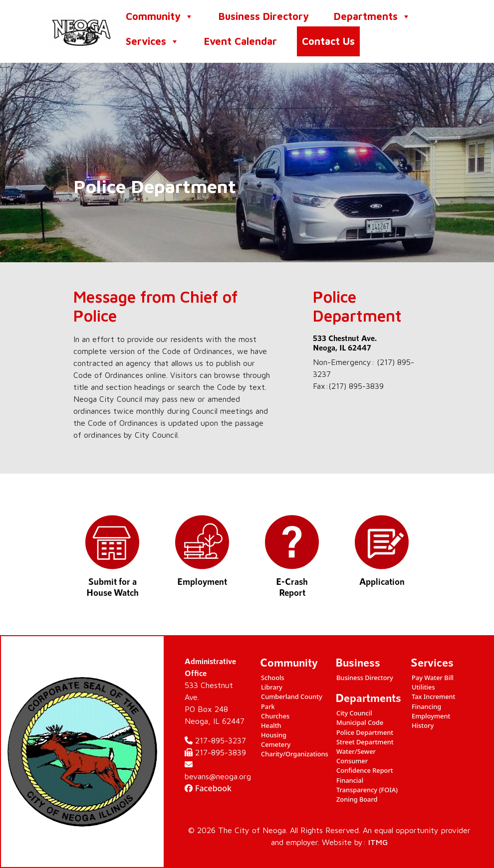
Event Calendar (241, 41)
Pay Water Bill (433, 678)
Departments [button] (372, 16)
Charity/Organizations (295, 754)
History (423, 725)
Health (271, 725)
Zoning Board (357, 799)
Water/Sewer (356, 751)
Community (160, 16)
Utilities (423, 687)
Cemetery (276, 744)
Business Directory (264, 16)
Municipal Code (360, 722)
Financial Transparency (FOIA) (367, 785)
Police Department (365, 732)
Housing (274, 735)
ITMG (378, 842)
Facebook (208, 788)
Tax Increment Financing (434, 701)
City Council (354, 713)
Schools (273, 678)
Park (268, 706)
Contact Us (328, 41)
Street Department (365, 742)
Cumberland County (292, 696)
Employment (431, 716)
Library (272, 687)
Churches (275, 716)
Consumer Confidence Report (365, 766)
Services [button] (152, 41)
